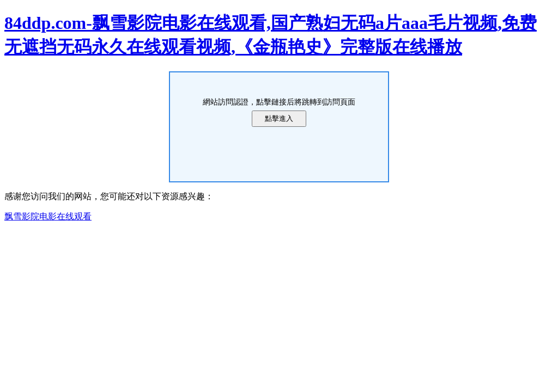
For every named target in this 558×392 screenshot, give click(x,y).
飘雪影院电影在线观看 (48, 216)
